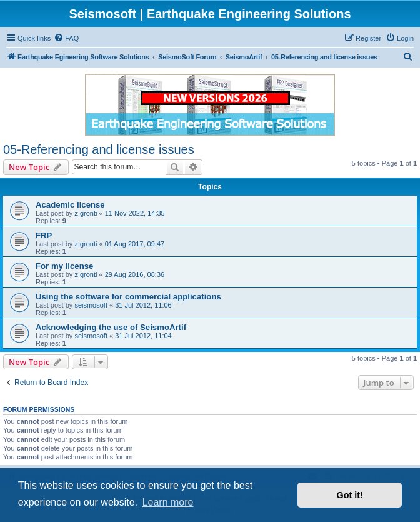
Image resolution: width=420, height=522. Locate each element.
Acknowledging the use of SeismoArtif (111, 327)
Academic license (70, 205)
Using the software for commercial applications (128, 297)
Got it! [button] (350, 495)
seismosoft (91, 305)
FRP (44, 235)
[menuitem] (66, 38)
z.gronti (86, 213)
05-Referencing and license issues (99, 149)
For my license (64, 266)
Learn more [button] (168, 502)
